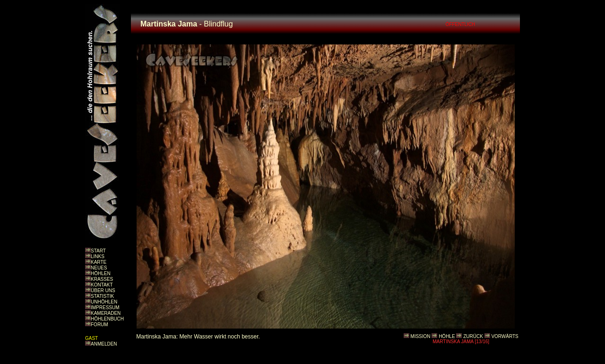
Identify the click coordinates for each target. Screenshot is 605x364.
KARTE (99, 262)
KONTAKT (102, 285)
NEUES (99, 268)
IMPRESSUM (105, 308)
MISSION (420, 336)
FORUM (99, 325)
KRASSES (102, 279)
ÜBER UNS (103, 290)
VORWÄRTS (505, 336)
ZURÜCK (473, 336)
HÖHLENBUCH (107, 319)
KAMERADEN (106, 313)
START (98, 251)
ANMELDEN (104, 344)
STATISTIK (102, 296)
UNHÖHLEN (104, 302)
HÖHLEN (101, 273)
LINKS (98, 256)
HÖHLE (447, 336)
